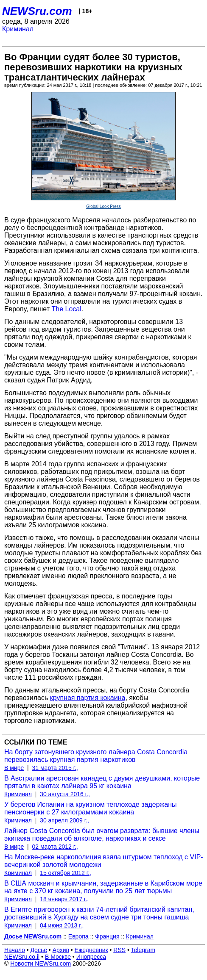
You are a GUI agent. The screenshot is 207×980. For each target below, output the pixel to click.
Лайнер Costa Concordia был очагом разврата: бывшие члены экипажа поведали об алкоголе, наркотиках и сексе (102, 835)
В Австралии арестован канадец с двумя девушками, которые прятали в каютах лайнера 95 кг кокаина (102, 782)
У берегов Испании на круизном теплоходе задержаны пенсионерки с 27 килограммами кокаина (90, 808)
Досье (39, 950)
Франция (107, 936)
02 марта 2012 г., (55, 847)
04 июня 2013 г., (62, 925)
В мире (14, 768)
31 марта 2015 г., (55, 768)
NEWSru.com (37, 11)
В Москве (58, 957)
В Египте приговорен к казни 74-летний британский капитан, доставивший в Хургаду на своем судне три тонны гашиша (99, 913)
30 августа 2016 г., (65, 794)
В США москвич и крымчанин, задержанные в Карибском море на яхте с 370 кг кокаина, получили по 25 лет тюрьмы (103, 887)
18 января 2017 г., (64, 899)
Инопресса (91, 957)
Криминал (18, 29)
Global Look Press (103, 206)
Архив (61, 950)
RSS (119, 950)
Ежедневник (91, 950)
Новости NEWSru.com (41, 963)
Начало (15, 950)
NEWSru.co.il (22, 957)
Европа (78, 936)
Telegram (143, 950)
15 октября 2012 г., (66, 873)
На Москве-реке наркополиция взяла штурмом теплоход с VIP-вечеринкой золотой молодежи (104, 861)
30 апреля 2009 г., (64, 820)
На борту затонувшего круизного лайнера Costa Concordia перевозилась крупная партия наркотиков (96, 756)
